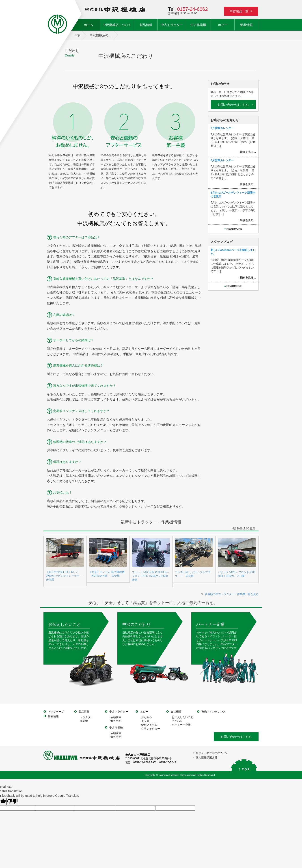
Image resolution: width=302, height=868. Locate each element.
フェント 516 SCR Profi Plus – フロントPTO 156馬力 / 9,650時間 (150, 576)
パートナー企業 (210, 624)
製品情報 (146, 25)
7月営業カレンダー (222, 128)
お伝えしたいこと (65, 624)
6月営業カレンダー (222, 160)
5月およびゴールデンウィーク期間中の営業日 (233, 195)
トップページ (56, 712)
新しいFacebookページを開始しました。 (233, 252)
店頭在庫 (116, 717)
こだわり (177, 721)
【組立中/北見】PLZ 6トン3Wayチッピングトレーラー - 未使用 (65, 576)
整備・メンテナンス (214, 712)
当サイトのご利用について (212, 753)
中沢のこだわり (136, 624)
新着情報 (246, 25)
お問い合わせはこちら (233, 105)
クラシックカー (151, 729)
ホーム (92, 25)
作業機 (84, 721)
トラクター (86, 717)
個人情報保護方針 (207, 758)
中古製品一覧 (241, 11)
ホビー (223, 25)
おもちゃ (147, 717)
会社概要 (176, 712)
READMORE (233, 229)
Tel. (188, 9)
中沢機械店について (117, 25)
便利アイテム (149, 725)
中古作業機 (198, 25)
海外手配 (116, 721)
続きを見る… (248, 152)
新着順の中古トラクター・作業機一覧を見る (232, 594)
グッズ (145, 721)
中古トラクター (172, 25)
